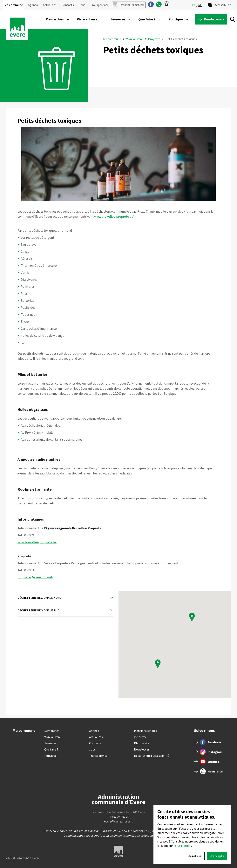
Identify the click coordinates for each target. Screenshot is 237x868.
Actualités (50, 5)
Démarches (52, 731)
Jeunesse (50, 743)
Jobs (82, 5)
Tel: (119, 817)
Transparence (99, 5)
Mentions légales (146, 731)
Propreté (154, 39)
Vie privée (140, 737)
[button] (158, 664)
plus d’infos (183, 846)
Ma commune (14, 5)
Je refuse (195, 856)
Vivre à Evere (135, 39)
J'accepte (217, 856)
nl (200, 5)
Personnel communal (131, 5)
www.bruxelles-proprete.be (114, 217)
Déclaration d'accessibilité (152, 756)
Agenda (33, 5)
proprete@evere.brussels (35, 577)
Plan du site (142, 743)
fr (194, 5)
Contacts (68, 5)
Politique (50, 756)
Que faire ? (51, 749)
